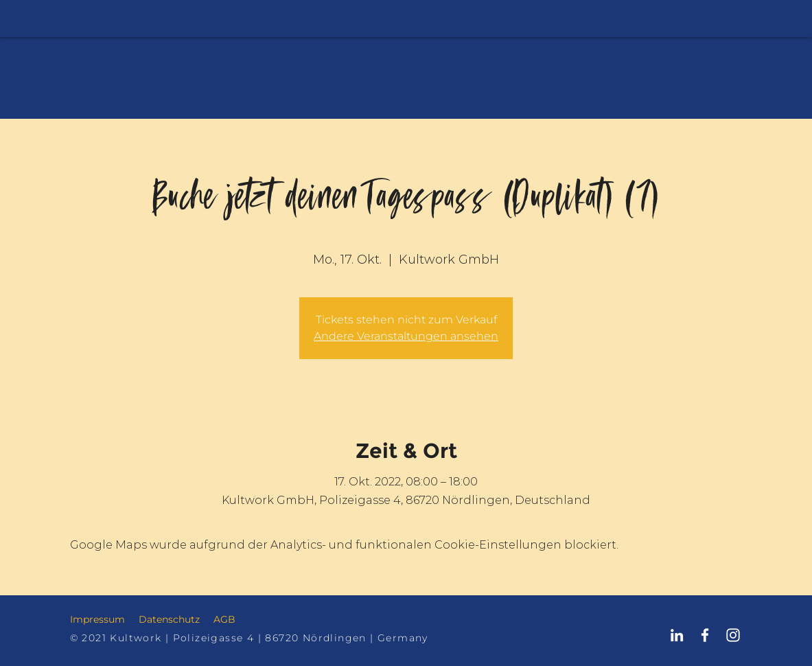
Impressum (97, 619)
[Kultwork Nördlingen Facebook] (705, 635)
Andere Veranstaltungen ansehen (406, 336)
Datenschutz (169, 619)
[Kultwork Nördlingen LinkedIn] (677, 635)
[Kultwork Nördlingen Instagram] (733, 635)
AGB (224, 619)
